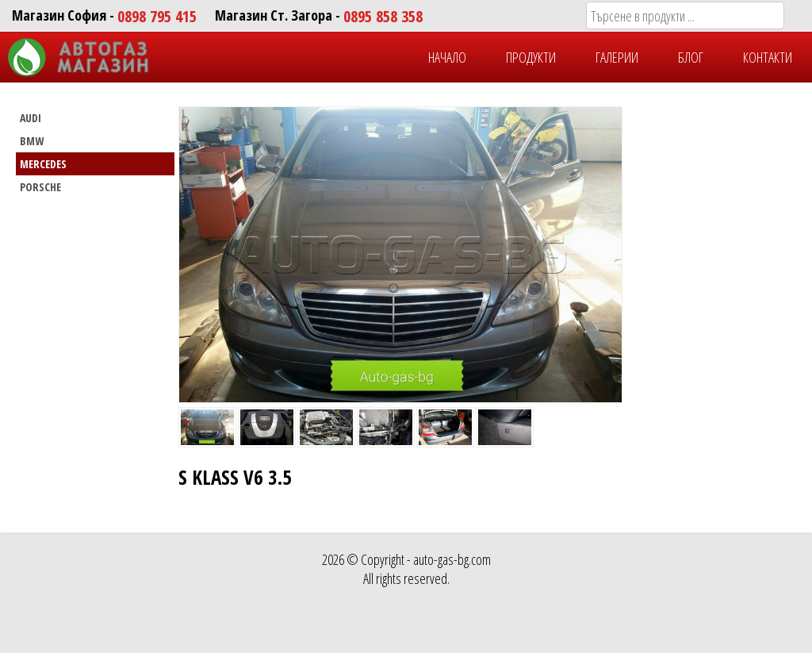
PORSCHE (40, 187)
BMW (32, 141)
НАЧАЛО (447, 57)
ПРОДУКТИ (531, 57)
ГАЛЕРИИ (617, 57)
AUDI (31, 118)
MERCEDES (43, 164)
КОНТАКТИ (768, 57)
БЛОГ (691, 57)
